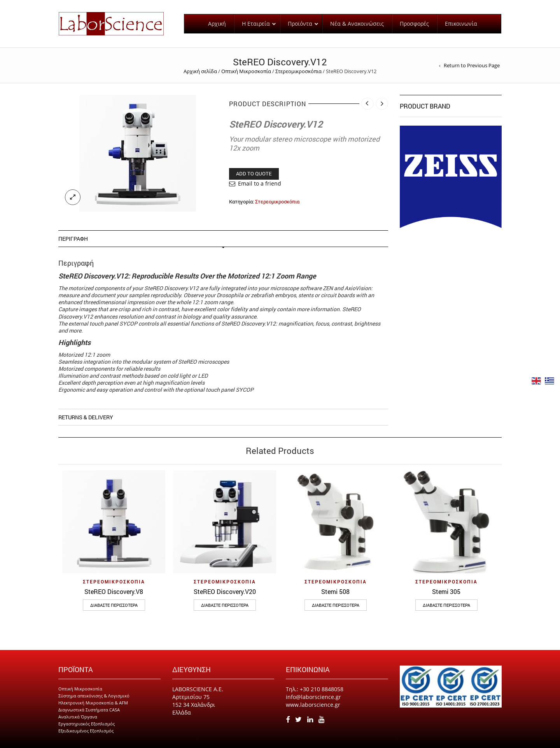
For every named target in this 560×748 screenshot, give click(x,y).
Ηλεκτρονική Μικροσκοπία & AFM (93, 703)
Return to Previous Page (472, 65)
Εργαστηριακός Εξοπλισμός (87, 724)
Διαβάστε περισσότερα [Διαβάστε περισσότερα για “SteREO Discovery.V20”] (225, 605)
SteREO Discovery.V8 (114, 591)
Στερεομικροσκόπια (298, 71)
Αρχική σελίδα (200, 71)
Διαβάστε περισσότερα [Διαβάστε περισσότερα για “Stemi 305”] (446, 605)
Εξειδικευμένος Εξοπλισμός (86, 731)
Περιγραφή (73, 239)
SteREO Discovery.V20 (225, 591)
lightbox (73, 197)
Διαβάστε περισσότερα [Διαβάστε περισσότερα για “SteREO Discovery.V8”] (114, 605)
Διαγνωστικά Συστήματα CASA (89, 710)
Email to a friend (260, 183)
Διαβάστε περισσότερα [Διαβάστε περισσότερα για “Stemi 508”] (336, 605)
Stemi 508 (335, 591)
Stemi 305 (446, 591)
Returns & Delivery (86, 417)
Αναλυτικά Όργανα (78, 717)
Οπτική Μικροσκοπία (246, 71)
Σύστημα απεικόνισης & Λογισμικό (94, 696)
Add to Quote (254, 173)
